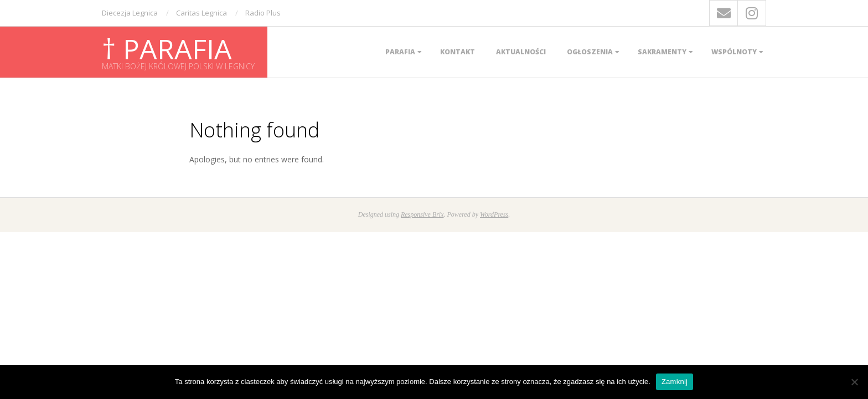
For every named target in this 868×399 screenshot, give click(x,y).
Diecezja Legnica (130, 13)
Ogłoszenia (590, 52)
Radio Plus (263, 13)
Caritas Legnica (201, 13)
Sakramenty (662, 52)
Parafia (400, 52)
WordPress (494, 214)
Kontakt (458, 52)
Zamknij (675, 382)
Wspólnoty (734, 52)
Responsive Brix (422, 214)
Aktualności (521, 52)
